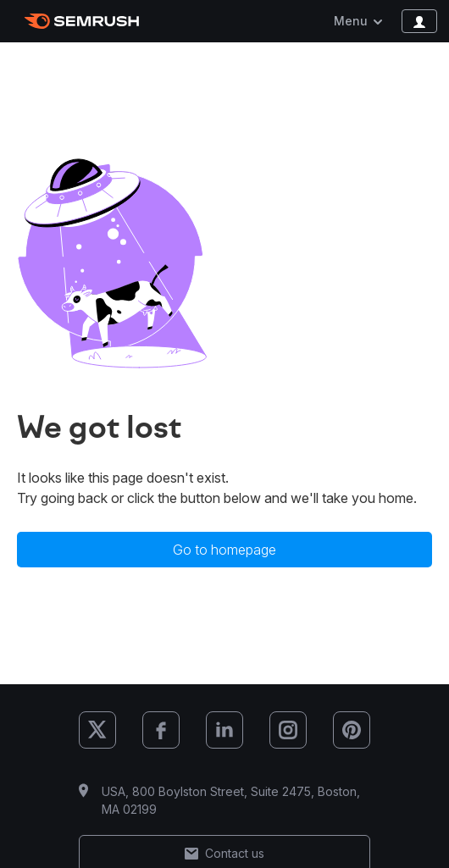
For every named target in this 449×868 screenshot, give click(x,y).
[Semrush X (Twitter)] (97, 730)
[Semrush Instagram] (288, 730)
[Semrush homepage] (82, 21)
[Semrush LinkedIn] (224, 730)
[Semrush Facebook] (161, 730)
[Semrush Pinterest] (352, 730)
